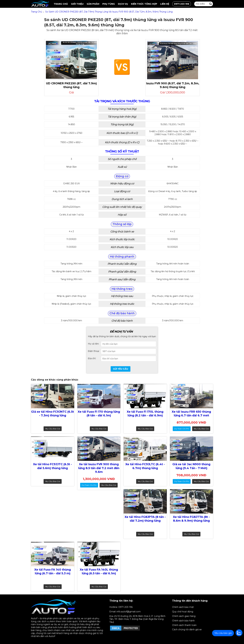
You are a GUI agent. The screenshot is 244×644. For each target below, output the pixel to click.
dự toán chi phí (182, 429)
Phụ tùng (109, 4)
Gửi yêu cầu (121, 369)
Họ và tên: (94, 344)
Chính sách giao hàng (184, 616)
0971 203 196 (182, 4)
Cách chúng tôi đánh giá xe (187, 630)
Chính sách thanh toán (184, 625)
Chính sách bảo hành (183, 621)
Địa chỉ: (92, 358)
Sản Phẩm (93, 4)
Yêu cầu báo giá (53, 429)
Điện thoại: (94, 351)
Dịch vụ (123, 4)
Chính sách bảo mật (183, 607)
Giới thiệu (77, 4)
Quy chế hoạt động (183, 612)
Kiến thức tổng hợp (144, 4)
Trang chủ (61, 4)
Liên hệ (165, 4)
